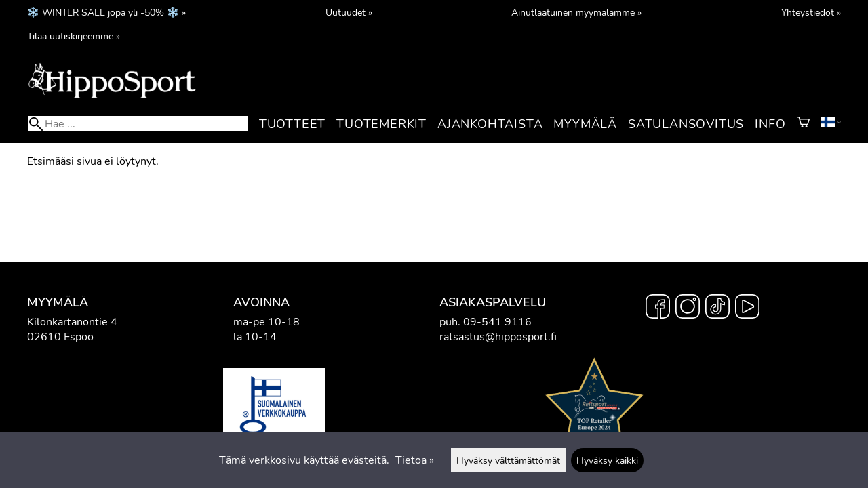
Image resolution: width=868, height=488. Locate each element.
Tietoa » (415, 460)
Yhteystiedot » (811, 12)
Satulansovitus (686, 124)
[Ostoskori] (803, 124)
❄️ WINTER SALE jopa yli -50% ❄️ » (106, 12)
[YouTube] (747, 308)
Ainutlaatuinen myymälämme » (576, 12)
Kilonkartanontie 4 (72, 322)
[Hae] (138, 124)
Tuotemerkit (381, 124)
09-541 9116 (497, 322)
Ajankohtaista (490, 124)
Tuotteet (292, 124)
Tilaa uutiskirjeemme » (74, 36)
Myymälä (585, 124)
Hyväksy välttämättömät (508, 460)
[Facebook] (658, 308)
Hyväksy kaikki (607, 460)
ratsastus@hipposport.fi (498, 337)
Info (770, 124)
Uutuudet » (349, 12)
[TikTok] (717, 308)
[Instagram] (688, 308)
